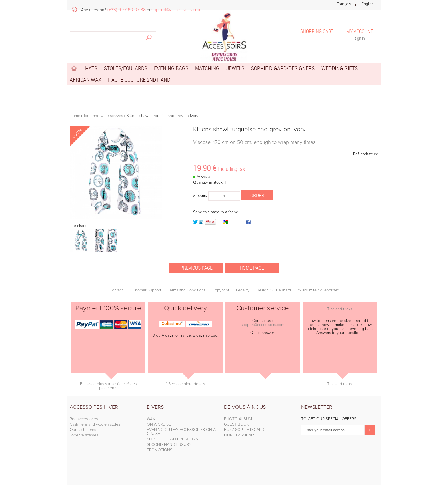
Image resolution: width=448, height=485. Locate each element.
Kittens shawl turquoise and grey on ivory (249, 130)
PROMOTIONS (160, 450)
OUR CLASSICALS (240, 435)
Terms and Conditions (187, 290)
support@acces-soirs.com (263, 325)
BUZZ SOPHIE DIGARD (244, 430)
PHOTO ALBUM (238, 419)
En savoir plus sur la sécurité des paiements (108, 386)
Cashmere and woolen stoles (95, 424)
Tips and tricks (340, 309)
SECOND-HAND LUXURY (169, 445)
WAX (151, 419)
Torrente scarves (84, 435)
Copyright (221, 290)
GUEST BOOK (236, 424)
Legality (243, 290)
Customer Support (145, 290)
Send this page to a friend (216, 212)
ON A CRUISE (159, 424)
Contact (116, 290)
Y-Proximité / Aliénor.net (318, 290)
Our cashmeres (83, 430)
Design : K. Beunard (274, 290)
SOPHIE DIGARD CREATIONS (172, 439)
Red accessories (84, 419)
